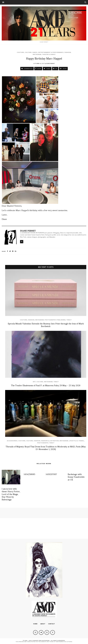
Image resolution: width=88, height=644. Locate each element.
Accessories (12, 441)
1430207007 (51, 474)
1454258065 (29, 474)
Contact (52, 624)
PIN (55, 69)
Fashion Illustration (50, 441)
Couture (20, 52)
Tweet (69, 320)
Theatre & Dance (49, 54)
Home (35, 624)
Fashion (68, 52)
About (43, 624)
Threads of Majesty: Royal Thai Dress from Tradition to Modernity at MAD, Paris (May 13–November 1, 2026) (46, 448)
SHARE (38, 69)
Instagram (37, 54)
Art (34, 382)
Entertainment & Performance (51, 52)
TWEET (47, 69)
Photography (50, 320)
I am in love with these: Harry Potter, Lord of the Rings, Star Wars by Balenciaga (11, 494)
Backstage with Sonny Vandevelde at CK (76, 477)
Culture (28, 52)
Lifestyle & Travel (77, 441)
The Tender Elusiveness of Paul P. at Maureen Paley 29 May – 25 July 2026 (46, 385)
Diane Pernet (50, 63)
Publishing (61, 320)
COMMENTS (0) (27, 69)
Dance (35, 52)
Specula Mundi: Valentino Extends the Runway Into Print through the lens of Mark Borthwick (46, 325)
